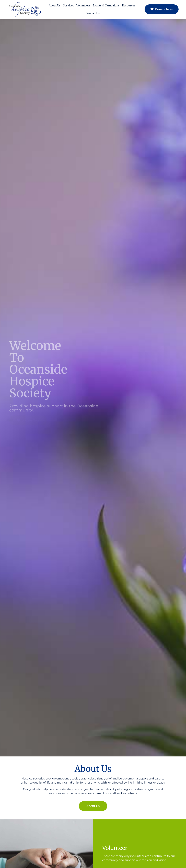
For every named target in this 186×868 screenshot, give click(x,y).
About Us (55, 5)
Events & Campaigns (106, 5)
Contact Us (93, 13)
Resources (129, 5)
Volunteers (83, 5)
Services (68, 5)
